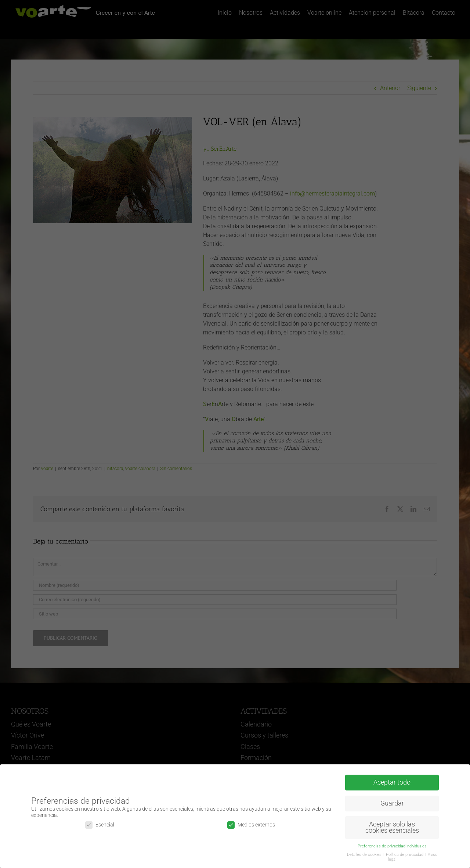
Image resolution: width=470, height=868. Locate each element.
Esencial (100, 825)
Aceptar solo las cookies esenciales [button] (392, 828)
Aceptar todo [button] (392, 782)
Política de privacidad (405, 855)
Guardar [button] (392, 803)
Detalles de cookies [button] (365, 855)
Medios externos (251, 825)
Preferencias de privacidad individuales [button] (392, 846)
